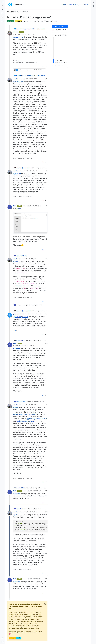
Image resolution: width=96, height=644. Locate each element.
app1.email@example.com (37, 419)
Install (86, 4)
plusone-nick (20, 29)
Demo (75, 4)
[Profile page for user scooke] (10, 80)
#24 (46, 579)
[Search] (2, 21)
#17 (46, 206)
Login (19, 638)
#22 (46, 491)
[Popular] (2, 13)
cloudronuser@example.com (25, 414)
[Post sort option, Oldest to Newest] (60, 30)
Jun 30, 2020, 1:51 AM (34, 491)
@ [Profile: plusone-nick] (19, 37)
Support (19, 21)
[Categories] (2, 2)
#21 (46, 405)
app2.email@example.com (27, 421)
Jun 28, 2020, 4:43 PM (34, 314)
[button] (2, 638)
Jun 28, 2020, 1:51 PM (30, 171)
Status (70, 4)
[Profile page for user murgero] (10, 33)
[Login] (94, 2)
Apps (64, 4)
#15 (46, 79)
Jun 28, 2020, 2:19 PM (34, 206)
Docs (81, 4)
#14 (46, 32)
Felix (15, 206)
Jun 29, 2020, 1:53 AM (26, 346)
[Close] (45, 604)
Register (12, 638)
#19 (46, 314)
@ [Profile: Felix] (16, 262)
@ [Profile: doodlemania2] (29, 29)
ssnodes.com (41, 29)
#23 (46, 512)
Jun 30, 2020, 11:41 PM (34, 579)
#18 (46, 259)
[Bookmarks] (2, 17)
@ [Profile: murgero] (17, 174)
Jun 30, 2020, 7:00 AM (31, 512)
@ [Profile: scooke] (19, 209)
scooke (16, 79)
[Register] (94, 6)
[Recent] (2, 6)
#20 (46, 343)
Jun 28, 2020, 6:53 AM (26, 34)
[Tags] (2, 10)
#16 (46, 171)
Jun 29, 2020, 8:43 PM (31, 405)
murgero (16, 32)
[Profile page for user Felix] (10, 207)
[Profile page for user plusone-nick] (10, 315)
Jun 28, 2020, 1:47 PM (30, 79)
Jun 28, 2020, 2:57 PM (30, 259)
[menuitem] (94, 2)
